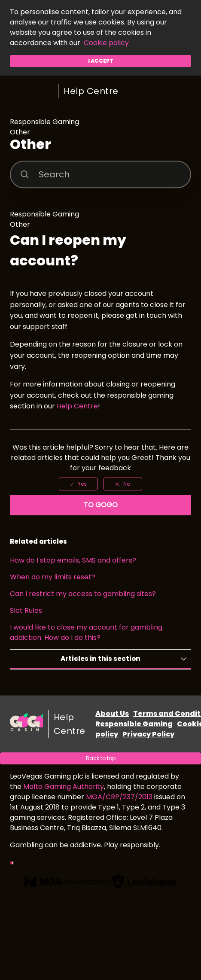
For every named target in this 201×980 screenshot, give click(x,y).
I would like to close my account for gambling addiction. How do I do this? (86, 632)
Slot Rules (26, 610)
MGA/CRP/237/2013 (119, 797)
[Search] (100, 174)
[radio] (78, 484)
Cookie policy (106, 43)
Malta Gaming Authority (64, 787)
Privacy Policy (148, 734)
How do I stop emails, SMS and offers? (73, 560)
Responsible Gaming (134, 724)
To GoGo (101, 505)
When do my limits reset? (53, 577)
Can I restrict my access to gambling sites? (83, 594)
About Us (112, 714)
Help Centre (91, 91)
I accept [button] (101, 61)
